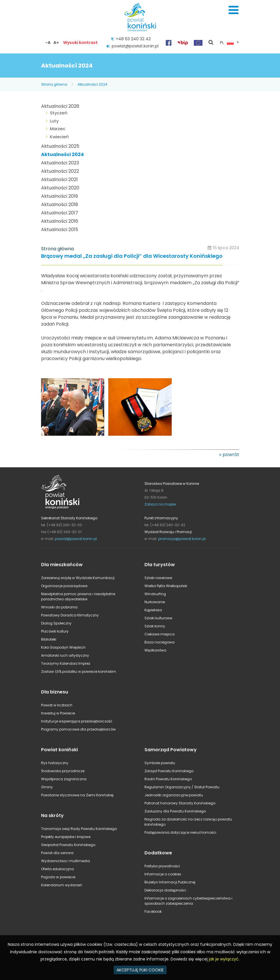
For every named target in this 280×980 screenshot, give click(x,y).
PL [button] (227, 43)
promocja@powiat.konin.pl (182, 539)
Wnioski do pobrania (59, 607)
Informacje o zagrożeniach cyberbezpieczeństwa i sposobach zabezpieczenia (188, 901)
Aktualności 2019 (59, 196)
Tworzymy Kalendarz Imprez (66, 663)
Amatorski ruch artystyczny (65, 655)
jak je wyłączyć (224, 959)
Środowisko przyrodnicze (63, 771)
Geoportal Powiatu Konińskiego (68, 845)
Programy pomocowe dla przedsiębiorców (78, 729)
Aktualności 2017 (60, 213)
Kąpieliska (153, 610)
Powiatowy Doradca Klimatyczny (70, 615)
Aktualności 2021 (59, 179)
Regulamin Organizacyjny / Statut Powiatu (182, 787)
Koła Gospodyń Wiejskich (63, 647)
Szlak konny (155, 626)
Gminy (47, 787)
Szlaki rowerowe (158, 578)
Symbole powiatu (160, 763)
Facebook (153, 911)
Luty (54, 121)
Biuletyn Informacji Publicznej (170, 882)
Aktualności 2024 (92, 84)
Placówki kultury (55, 631)
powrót (231, 455)
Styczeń (59, 113)
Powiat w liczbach (57, 705)
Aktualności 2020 (60, 188)
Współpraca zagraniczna (64, 779)
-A (48, 43)
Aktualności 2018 (60, 204)
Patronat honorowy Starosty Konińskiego (180, 803)
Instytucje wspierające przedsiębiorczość (77, 721)
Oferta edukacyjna (57, 869)
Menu (233, 10)
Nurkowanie (155, 602)
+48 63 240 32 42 (133, 39)
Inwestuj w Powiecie (58, 713)
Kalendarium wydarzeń (62, 885)
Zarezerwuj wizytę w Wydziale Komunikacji (78, 578)
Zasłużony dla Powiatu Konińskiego (175, 811)
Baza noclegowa (160, 642)
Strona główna (54, 84)
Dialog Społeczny (56, 623)
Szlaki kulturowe (158, 618)
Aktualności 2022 (60, 171)
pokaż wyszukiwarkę (211, 43)
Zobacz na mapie (160, 504)
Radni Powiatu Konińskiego (168, 779)
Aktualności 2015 (60, 229)
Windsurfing (155, 594)
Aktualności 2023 (60, 163)
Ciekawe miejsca (160, 634)
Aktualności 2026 (60, 106)
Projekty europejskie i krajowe (66, 837)
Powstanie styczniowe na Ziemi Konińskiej (77, 795)
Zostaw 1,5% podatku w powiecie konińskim (79, 671)
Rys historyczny (55, 763)
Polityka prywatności (162, 866)
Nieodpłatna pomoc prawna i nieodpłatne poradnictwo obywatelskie (78, 596)
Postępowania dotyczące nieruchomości (180, 832)
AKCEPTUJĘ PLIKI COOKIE (140, 970)
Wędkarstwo (155, 650)
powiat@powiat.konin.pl (135, 46)
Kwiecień (59, 137)
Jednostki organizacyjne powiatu (174, 795)
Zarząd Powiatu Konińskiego (169, 771)
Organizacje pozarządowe (64, 586)
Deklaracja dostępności (165, 890)
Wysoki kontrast (80, 43)
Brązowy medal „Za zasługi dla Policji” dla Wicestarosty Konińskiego (132, 256)
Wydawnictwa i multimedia (65, 861)
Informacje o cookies (163, 874)
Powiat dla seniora (57, 853)
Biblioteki (49, 639)
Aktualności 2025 (60, 146)
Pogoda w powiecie (58, 877)
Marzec (58, 129)
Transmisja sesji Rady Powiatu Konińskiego (79, 829)
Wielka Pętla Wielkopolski (166, 586)
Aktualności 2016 (60, 221)
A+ (56, 43)
